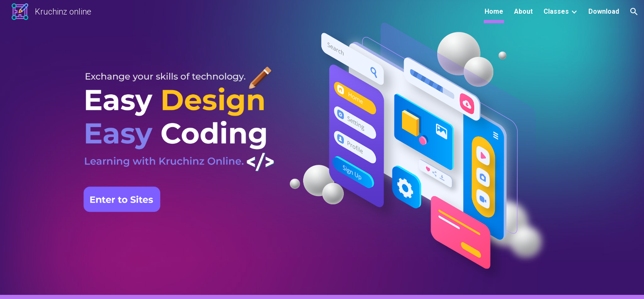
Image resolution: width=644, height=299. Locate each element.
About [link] (523, 11)
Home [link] (494, 11)
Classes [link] (556, 11)
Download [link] (604, 11)
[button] (634, 12)
